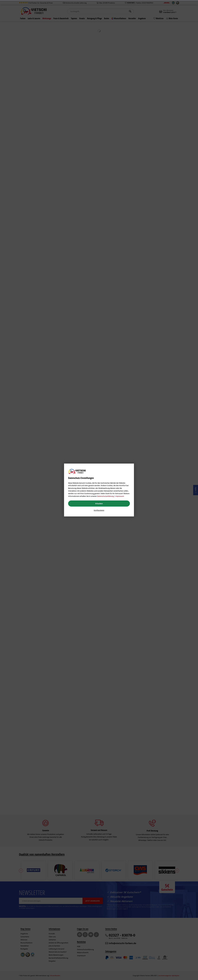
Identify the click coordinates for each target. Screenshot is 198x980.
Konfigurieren (99, 510)
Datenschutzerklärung (105, 496)
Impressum (120, 496)
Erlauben (99, 504)
